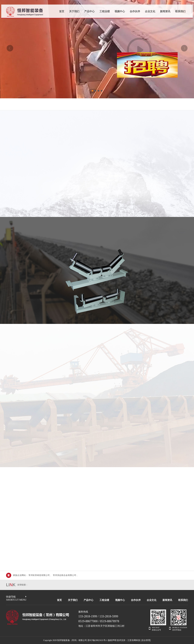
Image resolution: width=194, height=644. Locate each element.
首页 (62, 11)
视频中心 (120, 11)
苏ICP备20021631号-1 (97, 640)
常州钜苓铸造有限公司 (39, 575)
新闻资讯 (165, 11)
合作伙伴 (135, 11)
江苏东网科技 (134, 640)
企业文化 (150, 11)
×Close (118, 81)
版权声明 (112, 640)
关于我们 (74, 11)
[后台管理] (146, 640)
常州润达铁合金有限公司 (65, 575)
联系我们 (180, 11)
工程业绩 (105, 11)
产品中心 (89, 11)
